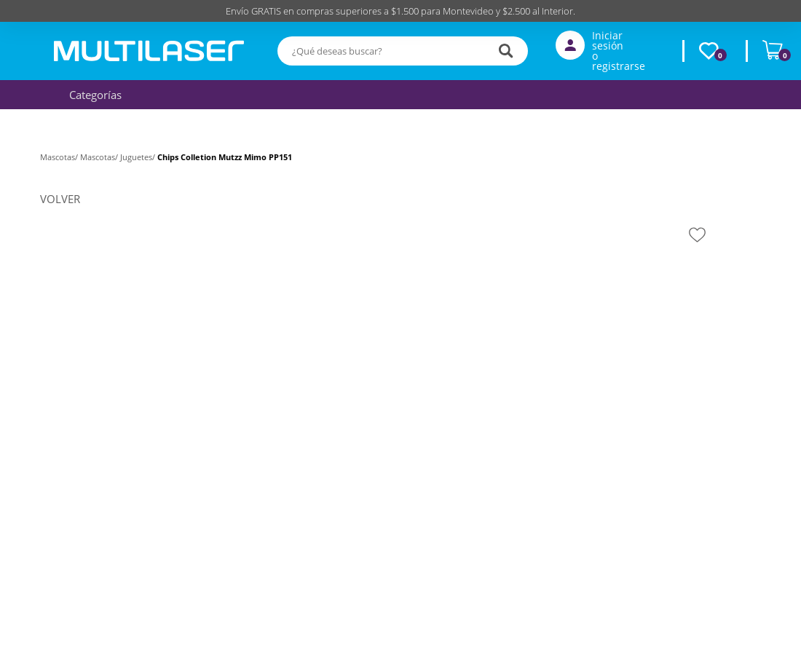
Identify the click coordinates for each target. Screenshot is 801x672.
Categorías (92, 95)
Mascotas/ (60, 157)
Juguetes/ (139, 157)
